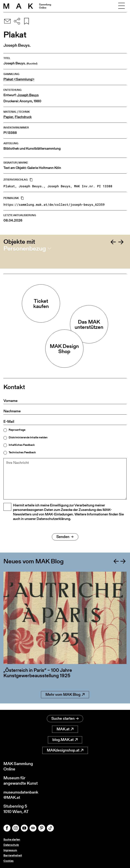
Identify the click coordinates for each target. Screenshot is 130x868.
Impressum (10, 850)
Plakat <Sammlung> (19, 79)
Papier (8, 117)
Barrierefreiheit (13, 855)
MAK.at (65, 729)
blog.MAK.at (65, 739)
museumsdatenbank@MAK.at (22, 794)
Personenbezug (25, 248)
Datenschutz (11, 845)
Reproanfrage (17, 430)
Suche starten (65, 718)
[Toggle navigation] (121, 6)
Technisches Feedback (22, 452)
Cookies (9, 861)
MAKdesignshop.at (65, 750)
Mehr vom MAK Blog (65, 701)
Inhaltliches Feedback (22, 445)
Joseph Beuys (28, 95)
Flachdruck (23, 117)
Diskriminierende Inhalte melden (28, 437)
